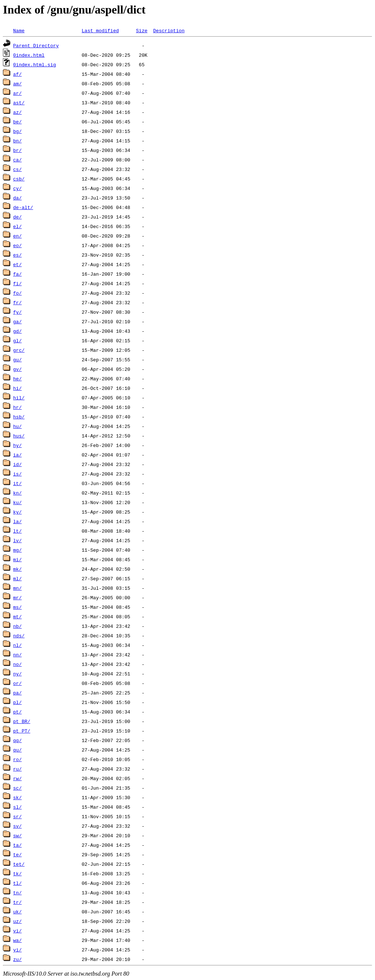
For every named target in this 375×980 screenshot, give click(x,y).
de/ (17, 217)
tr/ (17, 902)
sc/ (17, 788)
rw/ (17, 778)
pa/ (17, 693)
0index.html (29, 55)
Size (142, 30)
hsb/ (19, 417)
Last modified (100, 30)
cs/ (17, 169)
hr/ (17, 407)
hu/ (17, 426)
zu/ (17, 959)
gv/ (17, 369)
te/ (17, 854)
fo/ (17, 293)
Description (169, 30)
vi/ (17, 931)
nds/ (19, 636)
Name (19, 30)
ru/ (17, 769)
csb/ (19, 179)
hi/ (17, 388)
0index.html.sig (35, 64)
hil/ (19, 398)
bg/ (17, 131)
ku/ (17, 502)
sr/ (17, 816)
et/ (17, 264)
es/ (17, 255)
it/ (17, 483)
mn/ (17, 588)
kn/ (17, 493)
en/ (17, 236)
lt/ (17, 531)
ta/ (17, 845)
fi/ (17, 283)
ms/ (17, 607)
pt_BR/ (22, 721)
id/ (17, 464)
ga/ (17, 321)
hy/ (17, 445)
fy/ (17, 312)
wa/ (17, 940)
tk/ (17, 873)
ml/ (17, 578)
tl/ (17, 883)
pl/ (17, 702)
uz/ (17, 921)
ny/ (17, 674)
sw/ (17, 835)
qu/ (17, 750)
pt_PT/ (22, 731)
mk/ (17, 569)
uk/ (17, 912)
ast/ (19, 103)
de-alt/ (23, 207)
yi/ (17, 950)
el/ (17, 226)
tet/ (19, 864)
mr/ (17, 597)
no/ (17, 664)
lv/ (17, 540)
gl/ (17, 340)
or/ (17, 683)
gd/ (17, 331)
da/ (17, 198)
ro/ (17, 759)
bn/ (17, 141)
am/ (17, 83)
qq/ (17, 740)
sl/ (17, 807)
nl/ (17, 645)
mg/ (17, 550)
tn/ (17, 893)
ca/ (17, 160)
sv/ (17, 826)
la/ (17, 521)
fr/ (17, 302)
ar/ (17, 93)
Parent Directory (36, 45)
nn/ (17, 655)
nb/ (17, 626)
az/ (17, 112)
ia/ (17, 455)
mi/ (17, 559)
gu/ (17, 359)
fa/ (17, 274)
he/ (17, 379)
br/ (17, 150)
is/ (17, 474)
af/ (17, 74)
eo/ (17, 245)
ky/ (17, 512)
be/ (17, 122)
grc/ (19, 350)
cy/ (17, 188)
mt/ (17, 616)
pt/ (17, 712)
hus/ (19, 436)
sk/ (17, 797)
